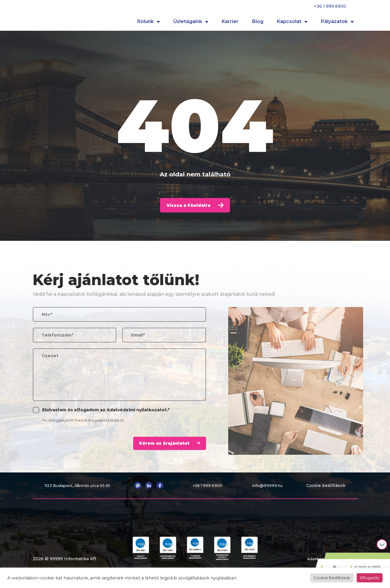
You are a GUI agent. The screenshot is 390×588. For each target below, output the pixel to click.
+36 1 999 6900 (330, 6)
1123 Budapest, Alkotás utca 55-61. (79, 490)
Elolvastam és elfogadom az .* (106, 415)
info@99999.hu (270, 490)
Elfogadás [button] (370, 578)
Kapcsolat (292, 24)
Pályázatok (337, 24)
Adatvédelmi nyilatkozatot (137, 415)
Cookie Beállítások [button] (332, 578)
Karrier (230, 23)
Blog (258, 23)
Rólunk (149, 24)
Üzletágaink (191, 24)
